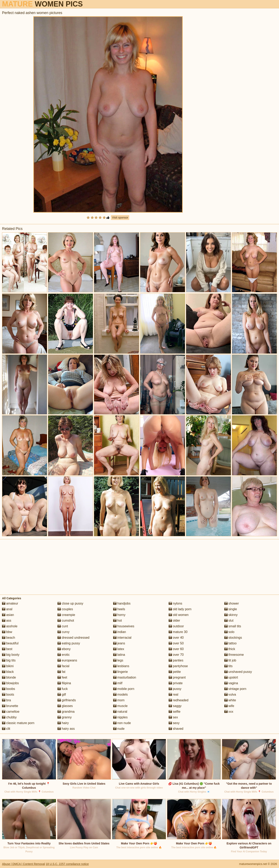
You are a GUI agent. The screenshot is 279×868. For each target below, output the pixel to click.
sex (173, 717)
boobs (9, 689)
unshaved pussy (238, 672)
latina (119, 655)
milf (118, 683)
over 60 (176, 649)
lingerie (121, 672)
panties (176, 660)
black (8, 672)
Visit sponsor (120, 218)
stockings (233, 638)
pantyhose (178, 666)
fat (61, 672)
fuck (63, 689)
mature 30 (178, 632)
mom (119, 700)
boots (8, 695)
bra (7, 700)
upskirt (231, 677)
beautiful (10, 643)
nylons (175, 603)
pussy (175, 689)
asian (8, 615)
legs (118, 660)
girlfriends (67, 700)
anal (7, 609)
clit (6, 729)
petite (175, 672)
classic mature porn (18, 723)
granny (65, 717)
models (121, 695)
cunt (63, 626)
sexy (174, 723)
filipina (64, 683)
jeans (119, 643)
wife (229, 706)
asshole (10, 626)
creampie (66, 615)
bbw (7, 632)
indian (120, 632)
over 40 (176, 638)
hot (118, 621)
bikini (8, 666)
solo (229, 632)
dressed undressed (73, 638)
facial (63, 666)
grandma (66, 712)
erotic (64, 655)
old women (179, 615)
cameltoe (11, 712)
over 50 (176, 643)
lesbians (121, 666)
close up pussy (70, 603)
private (176, 683)
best (7, 649)
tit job (230, 660)
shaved (176, 729)
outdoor (176, 626)
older (174, 621)
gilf (62, 695)
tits (229, 666)
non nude (122, 723)
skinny (231, 615)
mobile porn (124, 689)
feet (62, 677)
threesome (234, 655)
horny (119, 615)
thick (230, 649)
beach (9, 638)
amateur (10, 603)
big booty (11, 655)
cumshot (66, 621)
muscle (120, 706)
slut (229, 621)
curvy (64, 632)
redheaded (179, 700)
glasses (65, 706)
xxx (229, 712)
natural (120, 712)
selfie (175, 712)
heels (119, 609)
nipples (120, 717)
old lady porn (180, 609)
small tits (233, 626)
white (230, 700)
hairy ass (66, 729)
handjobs (122, 603)
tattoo (230, 643)
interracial (122, 638)
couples (65, 609)
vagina (231, 683)
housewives (124, 626)
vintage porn (235, 689)
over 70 (176, 655)
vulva (230, 695)
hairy (63, 723)
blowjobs (10, 683)
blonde (9, 677)
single (231, 609)
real (173, 695)
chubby (9, 717)
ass (7, 621)
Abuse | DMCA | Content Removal (23, 864)
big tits (9, 660)
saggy (175, 706)
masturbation (125, 677)
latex (119, 649)
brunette (10, 706)
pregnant (177, 677)
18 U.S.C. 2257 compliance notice (67, 864)
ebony (64, 649)
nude (119, 729)
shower (232, 603)
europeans (67, 660)
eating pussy (69, 643)
